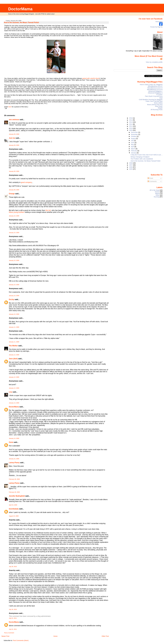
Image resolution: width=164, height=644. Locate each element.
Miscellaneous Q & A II (155, 88)
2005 (131, 169)
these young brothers (17, 212)
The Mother (13, 346)
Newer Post (5, 636)
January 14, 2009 (14, 438)
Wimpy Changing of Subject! (140, 157)
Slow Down (159, 106)
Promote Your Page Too (156, 27)
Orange (12, 194)
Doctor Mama (159, 22)
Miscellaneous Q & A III (155, 90)
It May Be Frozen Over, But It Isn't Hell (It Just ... (147, 155)
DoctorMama (20, 9)
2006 (131, 167)
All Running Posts (157, 110)
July (132, 140)
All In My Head (155, 190)
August (134, 138)
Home (55, 636)
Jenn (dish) (13, 359)
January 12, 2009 (14, 355)
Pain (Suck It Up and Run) (154, 96)
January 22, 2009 (14, 459)
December (135, 132)
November (135, 134)
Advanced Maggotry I (155, 91)
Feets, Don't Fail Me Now (154, 101)
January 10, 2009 (14, 216)
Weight (160, 108)
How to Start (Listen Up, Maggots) (151, 85)
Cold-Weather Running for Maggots (151, 100)
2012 (131, 124)
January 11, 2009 (14, 327)
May (133, 145)
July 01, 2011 (13, 618)
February (134, 151)
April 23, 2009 (13, 505)
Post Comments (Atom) (21, 640)
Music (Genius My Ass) (155, 105)
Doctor (157, 192)
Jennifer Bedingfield (17, 496)
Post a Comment (9, 633)
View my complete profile (154, 62)
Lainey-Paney (14, 463)
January (134, 153)
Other (158, 195)
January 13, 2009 (14, 403)
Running (157, 197)
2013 (131, 122)
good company (26, 182)
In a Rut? (159, 95)
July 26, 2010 (13, 567)
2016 (131, 118)
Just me (12, 138)
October (134, 136)
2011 (131, 126)
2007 (131, 165)
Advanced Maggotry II (155, 93)
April (133, 147)
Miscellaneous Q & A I (155, 86)
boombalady (14, 509)
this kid (48, 210)
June (133, 143)
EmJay (12, 299)
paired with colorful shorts (91, 78)
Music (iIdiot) (158, 103)
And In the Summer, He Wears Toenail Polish (21, 22)
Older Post (105, 636)
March (133, 149)
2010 (131, 128)
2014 (131, 120)
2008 (131, 163)
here (10, 107)
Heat (161, 98)
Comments (152, 181)
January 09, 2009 (14, 134)
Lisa (11, 392)
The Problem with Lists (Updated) (142, 159)
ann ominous (14, 120)
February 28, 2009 (14, 479)
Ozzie (11, 442)
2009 (131, 130)
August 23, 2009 (14, 516)
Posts (150, 178)
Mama (157, 193)
